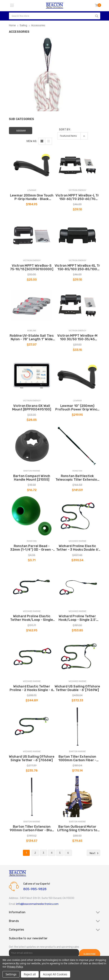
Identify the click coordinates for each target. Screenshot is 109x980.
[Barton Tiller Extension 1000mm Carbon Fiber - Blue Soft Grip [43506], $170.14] (77, 726)
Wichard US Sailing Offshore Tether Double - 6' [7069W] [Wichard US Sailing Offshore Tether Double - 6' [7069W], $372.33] (77, 688)
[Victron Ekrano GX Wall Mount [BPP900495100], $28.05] (32, 376)
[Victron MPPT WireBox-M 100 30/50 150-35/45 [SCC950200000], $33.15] (77, 306)
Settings (11, 974)
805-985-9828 (35, 889)
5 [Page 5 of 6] (60, 853)
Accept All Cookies (55, 974)
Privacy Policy (15, 967)
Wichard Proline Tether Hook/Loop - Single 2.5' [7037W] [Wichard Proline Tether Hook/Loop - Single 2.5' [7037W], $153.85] (77, 618)
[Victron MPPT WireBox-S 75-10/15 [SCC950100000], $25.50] (32, 235)
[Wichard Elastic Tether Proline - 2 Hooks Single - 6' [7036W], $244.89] (32, 656)
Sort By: (65, 130)
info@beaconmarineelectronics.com (37, 904)
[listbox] (72, 136)
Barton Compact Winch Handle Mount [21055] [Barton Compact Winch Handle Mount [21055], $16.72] (32, 478)
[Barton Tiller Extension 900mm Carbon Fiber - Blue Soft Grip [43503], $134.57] (32, 797)
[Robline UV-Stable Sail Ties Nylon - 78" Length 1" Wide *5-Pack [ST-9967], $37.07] (32, 306)
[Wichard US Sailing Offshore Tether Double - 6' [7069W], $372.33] (77, 656)
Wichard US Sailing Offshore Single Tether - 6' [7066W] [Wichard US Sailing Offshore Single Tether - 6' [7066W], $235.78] (32, 758)
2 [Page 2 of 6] (35, 853)
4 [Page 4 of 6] (52, 853)
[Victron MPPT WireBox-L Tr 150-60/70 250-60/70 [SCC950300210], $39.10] (77, 165)
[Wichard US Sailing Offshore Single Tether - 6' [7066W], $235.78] (32, 726)
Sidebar (21, 131)
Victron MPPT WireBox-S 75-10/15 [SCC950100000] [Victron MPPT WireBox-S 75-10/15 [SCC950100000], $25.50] (32, 267)
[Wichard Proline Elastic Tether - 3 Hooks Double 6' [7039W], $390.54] (77, 516)
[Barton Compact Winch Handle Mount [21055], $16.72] (32, 446)
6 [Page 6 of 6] (68, 853)
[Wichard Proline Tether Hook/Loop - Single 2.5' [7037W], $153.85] (77, 586)
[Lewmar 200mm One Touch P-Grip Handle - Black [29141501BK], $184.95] (32, 165)
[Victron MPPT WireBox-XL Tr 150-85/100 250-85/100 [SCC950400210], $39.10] (77, 235)
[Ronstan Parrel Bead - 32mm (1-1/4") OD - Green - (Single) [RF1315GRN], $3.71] (32, 516)
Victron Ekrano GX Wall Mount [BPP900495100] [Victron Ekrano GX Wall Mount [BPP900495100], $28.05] (32, 408)
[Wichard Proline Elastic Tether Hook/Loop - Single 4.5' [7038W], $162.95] (32, 586)
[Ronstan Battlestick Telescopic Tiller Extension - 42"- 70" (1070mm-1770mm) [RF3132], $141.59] (77, 446)
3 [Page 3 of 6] (43, 853)
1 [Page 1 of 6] (26, 853)
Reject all (30, 974)
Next (95, 853)
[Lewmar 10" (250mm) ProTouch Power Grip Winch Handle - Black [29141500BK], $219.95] (77, 376)
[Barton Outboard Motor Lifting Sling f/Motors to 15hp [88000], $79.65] (77, 797)
